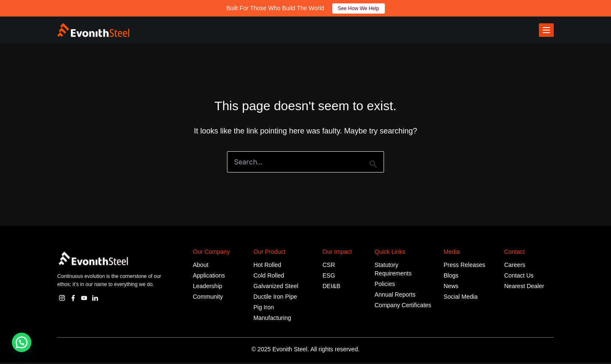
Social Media (461, 298)
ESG (329, 277)
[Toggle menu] (546, 31)
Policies (385, 286)
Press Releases (465, 267)
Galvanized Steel (276, 288)
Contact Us (519, 277)
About (201, 267)
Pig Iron (263, 309)
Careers (515, 267)
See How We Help (359, 8)
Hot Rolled (267, 267)
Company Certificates (403, 307)
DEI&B (331, 288)
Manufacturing (272, 320)
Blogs (451, 277)
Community (208, 298)
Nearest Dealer (524, 288)
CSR (329, 267)
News (451, 288)
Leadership (208, 288)
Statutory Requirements (393, 271)
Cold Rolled (269, 277)
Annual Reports (395, 296)
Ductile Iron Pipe (275, 298)
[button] (22, 342)
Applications (209, 277)
